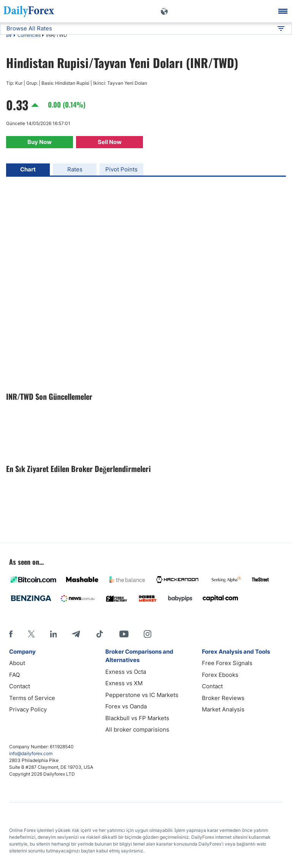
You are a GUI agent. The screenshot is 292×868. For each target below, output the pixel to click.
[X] (31, 634)
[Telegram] (76, 634)
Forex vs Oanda (126, 706)
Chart (28, 169)
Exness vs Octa (126, 672)
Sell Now (110, 142)
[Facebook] (11, 634)
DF (9, 36)
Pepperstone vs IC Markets (142, 695)
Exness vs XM (124, 683)
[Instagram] (148, 634)
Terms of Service (32, 698)
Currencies (29, 35)
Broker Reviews (223, 698)
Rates (75, 169)
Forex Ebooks (220, 675)
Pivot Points (121, 169)
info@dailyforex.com (31, 753)
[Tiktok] (100, 634)
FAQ (14, 675)
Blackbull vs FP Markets (137, 718)
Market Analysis (223, 709)
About (17, 663)
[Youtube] (124, 634)
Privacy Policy (28, 709)
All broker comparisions (137, 729)
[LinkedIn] (53, 634)
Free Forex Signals (227, 663)
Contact (20, 686)
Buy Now (40, 142)
